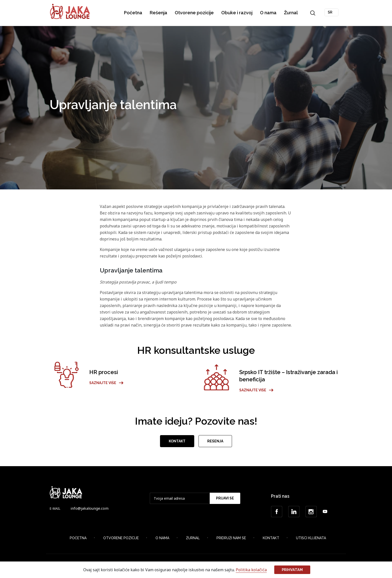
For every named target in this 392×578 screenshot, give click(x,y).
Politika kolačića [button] (251, 570)
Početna (133, 13)
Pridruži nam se (231, 540)
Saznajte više (106, 385)
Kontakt (177, 443)
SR (330, 12)
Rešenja (159, 13)
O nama (268, 13)
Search (313, 13)
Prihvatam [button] (292, 570)
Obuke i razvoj (237, 13)
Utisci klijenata (311, 540)
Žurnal (291, 13)
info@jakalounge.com (89, 510)
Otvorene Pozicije (121, 540)
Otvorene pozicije (194, 13)
